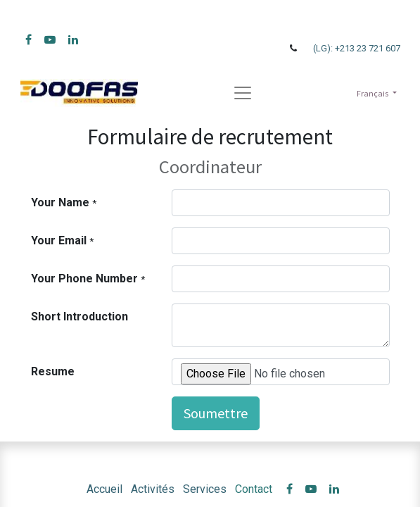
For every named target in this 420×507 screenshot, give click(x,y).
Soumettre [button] (216, 413)
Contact (254, 489)
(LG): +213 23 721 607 (357, 48)
